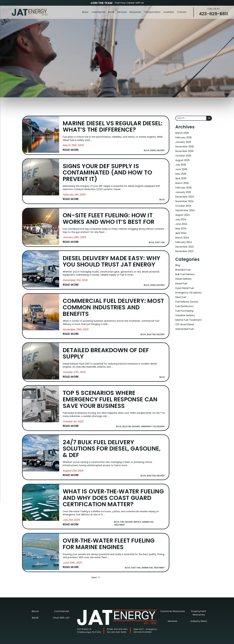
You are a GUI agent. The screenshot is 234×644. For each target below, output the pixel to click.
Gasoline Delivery (185, 309)
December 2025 (184, 146)
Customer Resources (173, 605)
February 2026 (183, 137)
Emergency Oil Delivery (188, 287)
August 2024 (182, 212)
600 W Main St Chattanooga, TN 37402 (89, 625)
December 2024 (184, 194)
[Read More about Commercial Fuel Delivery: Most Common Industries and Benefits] (76, 331)
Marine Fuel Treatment (188, 313)
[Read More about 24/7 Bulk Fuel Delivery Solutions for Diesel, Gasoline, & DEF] (73, 471)
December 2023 (184, 243)
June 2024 (181, 221)
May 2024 (181, 225)
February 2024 (183, 238)
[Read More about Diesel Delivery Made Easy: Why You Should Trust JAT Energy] (75, 283)
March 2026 (182, 133)
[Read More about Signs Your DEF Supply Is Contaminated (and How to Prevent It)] (74, 198)
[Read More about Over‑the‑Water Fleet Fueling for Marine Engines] (72, 562)
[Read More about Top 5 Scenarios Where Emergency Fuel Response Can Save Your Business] (73, 422)
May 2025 (181, 172)
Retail (111, 12)
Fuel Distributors (184, 300)
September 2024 (185, 207)
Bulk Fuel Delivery (185, 269)
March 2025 (182, 181)
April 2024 (181, 229)
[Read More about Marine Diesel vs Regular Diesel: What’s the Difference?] (73, 150)
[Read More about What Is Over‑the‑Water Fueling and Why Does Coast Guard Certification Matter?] (71, 520)
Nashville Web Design (117, 642)
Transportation (152, 12)
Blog (178, 261)
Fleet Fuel (181, 292)
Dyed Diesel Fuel (184, 283)
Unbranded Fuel (184, 322)
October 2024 (183, 203)
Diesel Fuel (181, 278)
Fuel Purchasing (184, 305)
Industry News (199, 611)
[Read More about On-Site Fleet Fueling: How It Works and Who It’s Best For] (75, 240)
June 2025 (181, 168)
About (85, 12)
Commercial (98, 12)
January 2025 (183, 190)
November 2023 (184, 247)
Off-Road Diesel (184, 318)
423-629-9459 (117, 626)
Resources (135, 12)
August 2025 (182, 159)
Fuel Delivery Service (187, 296)
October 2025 (183, 155)
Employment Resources (199, 605)
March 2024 (182, 234)
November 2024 (184, 199)
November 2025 (184, 150)
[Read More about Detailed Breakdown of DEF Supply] (74, 374)
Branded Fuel (182, 265)
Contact (182, 12)
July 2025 (180, 164)
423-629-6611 (214, 12)
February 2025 (183, 186)
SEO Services (128, 642)
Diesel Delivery (183, 274)
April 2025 (181, 177)
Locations (169, 12)
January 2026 (183, 142)
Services (122, 12)
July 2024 (181, 216)
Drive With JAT (62, 611)
